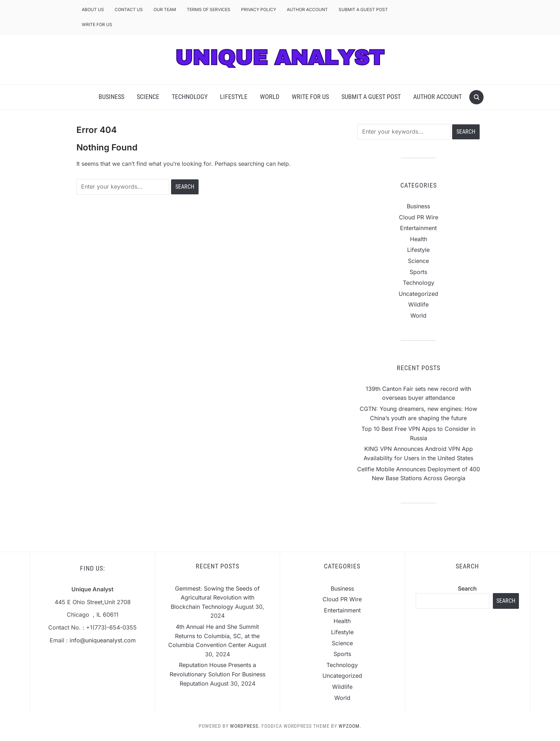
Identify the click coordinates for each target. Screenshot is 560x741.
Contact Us (129, 9)
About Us (93, 9)
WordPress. (245, 726)
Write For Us (97, 24)
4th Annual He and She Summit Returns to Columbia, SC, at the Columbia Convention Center (214, 636)
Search (467, 588)
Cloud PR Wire (419, 217)
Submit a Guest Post (363, 9)
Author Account (307, 9)
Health (419, 239)
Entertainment (418, 228)
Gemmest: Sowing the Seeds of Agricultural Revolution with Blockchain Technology (215, 598)
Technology (190, 97)
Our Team (165, 9)
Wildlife (418, 304)
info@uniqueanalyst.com (103, 640)
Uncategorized (418, 294)
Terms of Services (209, 9)
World (270, 97)
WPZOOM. (350, 726)
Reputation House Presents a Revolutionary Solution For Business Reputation (217, 674)
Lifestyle (234, 97)
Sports (418, 272)
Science (148, 97)
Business (111, 97)
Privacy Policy (259, 9)
